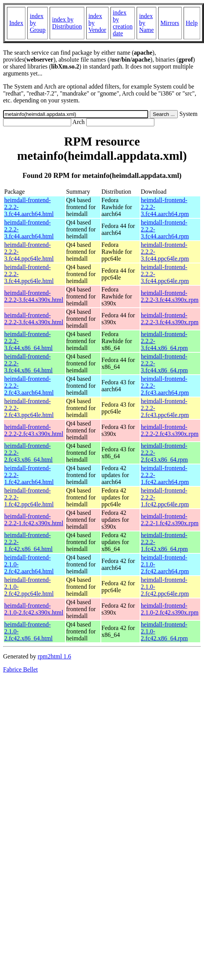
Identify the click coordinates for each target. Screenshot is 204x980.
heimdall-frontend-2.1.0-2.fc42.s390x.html (34, 609)
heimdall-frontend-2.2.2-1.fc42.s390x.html (34, 520)
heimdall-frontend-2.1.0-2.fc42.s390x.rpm (170, 609)
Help (192, 23)
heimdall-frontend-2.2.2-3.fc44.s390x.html (34, 296)
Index (16, 23)
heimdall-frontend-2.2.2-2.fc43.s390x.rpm (170, 430)
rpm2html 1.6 (54, 656)
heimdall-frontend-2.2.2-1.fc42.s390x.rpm (170, 520)
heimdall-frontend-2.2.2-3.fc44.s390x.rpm (170, 296)
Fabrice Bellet (20, 669)
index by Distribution (67, 23)
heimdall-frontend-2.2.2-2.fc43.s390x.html (34, 430)
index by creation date (123, 23)
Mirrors (170, 23)
